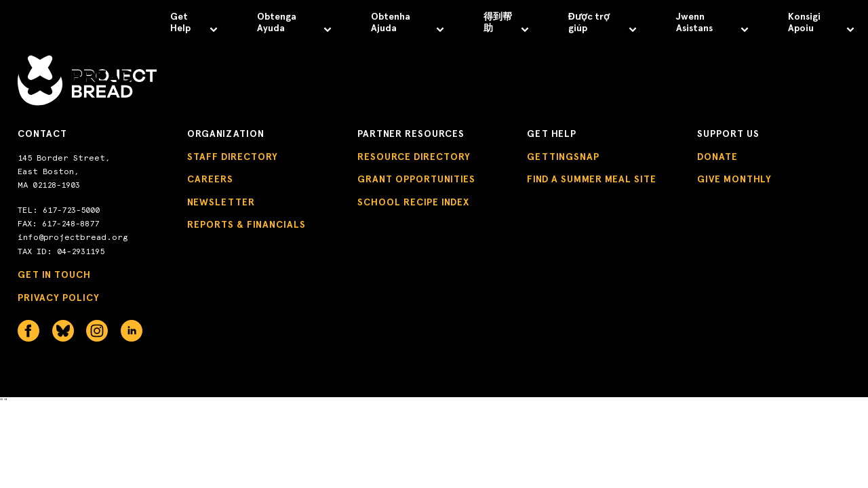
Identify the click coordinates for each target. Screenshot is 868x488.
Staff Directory (233, 157)
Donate (717, 157)
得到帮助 (506, 22)
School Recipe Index (413, 202)
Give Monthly (734, 179)
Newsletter (221, 202)
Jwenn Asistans (712, 22)
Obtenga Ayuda (294, 22)
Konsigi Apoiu (821, 22)
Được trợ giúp (603, 22)
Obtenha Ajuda (407, 22)
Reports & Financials (246, 225)
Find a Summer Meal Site (592, 179)
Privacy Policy (59, 298)
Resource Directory (414, 157)
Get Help (194, 22)
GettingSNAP (563, 157)
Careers (210, 179)
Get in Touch (54, 275)
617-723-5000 (71, 210)
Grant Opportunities (416, 179)
